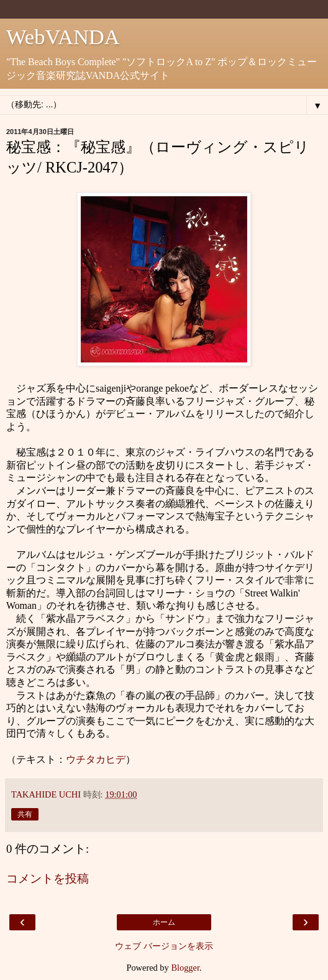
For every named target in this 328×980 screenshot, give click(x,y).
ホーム (164, 922)
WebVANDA (63, 37)
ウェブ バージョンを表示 (164, 946)
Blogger (185, 968)
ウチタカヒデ (96, 759)
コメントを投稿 (48, 879)
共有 (25, 814)
